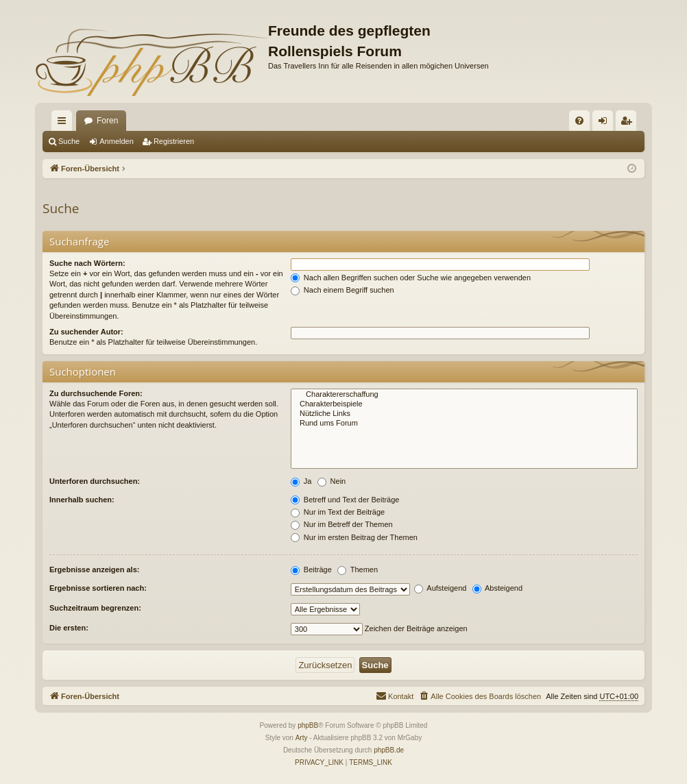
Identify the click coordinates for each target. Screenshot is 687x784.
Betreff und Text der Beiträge (345, 500)
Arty (302, 738)
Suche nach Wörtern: (87, 263)
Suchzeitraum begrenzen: (95, 608)
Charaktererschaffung (464, 395)
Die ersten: (69, 628)
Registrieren (174, 141)
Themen (358, 569)
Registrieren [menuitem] (629, 123)
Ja (301, 481)
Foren (107, 121)
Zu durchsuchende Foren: (96, 393)
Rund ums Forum (464, 424)
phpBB (308, 725)
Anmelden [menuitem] (606, 123)
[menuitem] (579, 121)
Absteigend (498, 588)
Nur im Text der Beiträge (338, 512)
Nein (332, 481)
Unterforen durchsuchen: (95, 481)
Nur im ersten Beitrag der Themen (354, 537)
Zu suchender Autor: (86, 332)
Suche (69, 141)
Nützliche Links (464, 414)
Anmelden (117, 141)
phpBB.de (389, 750)
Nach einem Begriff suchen (342, 290)
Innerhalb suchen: (82, 500)
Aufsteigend (441, 588)
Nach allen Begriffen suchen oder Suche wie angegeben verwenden (411, 278)
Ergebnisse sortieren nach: (98, 588)
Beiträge (311, 569)
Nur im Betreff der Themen (342, 524)
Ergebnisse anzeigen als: (94, 569)
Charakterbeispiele (464, 404)
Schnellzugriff (64, 123)
